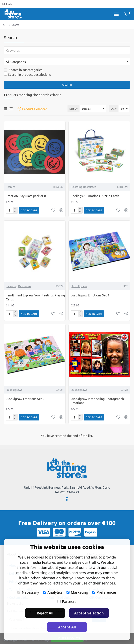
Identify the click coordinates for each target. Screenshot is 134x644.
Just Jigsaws (79, 286)
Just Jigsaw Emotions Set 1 (90, 295)
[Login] (7, 4)
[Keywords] (67, 50)
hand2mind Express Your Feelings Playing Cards (35, 297)
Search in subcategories (23, 70)
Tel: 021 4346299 (67, 492)
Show (114, 109)
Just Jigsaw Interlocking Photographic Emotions (98, 401)
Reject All (45, 613)
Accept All (67, 627)
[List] (11, 109)
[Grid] (5, 109)
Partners (67, 601)
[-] (15, 212)
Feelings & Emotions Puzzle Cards (95, 196)
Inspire (11, 187)
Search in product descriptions (27, 74)
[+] (15, 209)
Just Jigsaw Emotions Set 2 (25, 399)
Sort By (73, 109)
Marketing (77, 592)
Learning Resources (84, 187)
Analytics (53, 592)
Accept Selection (89, 613)
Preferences (104, 592)
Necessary (28, 592)
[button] (29, 210)
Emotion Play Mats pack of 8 (26, 196)
